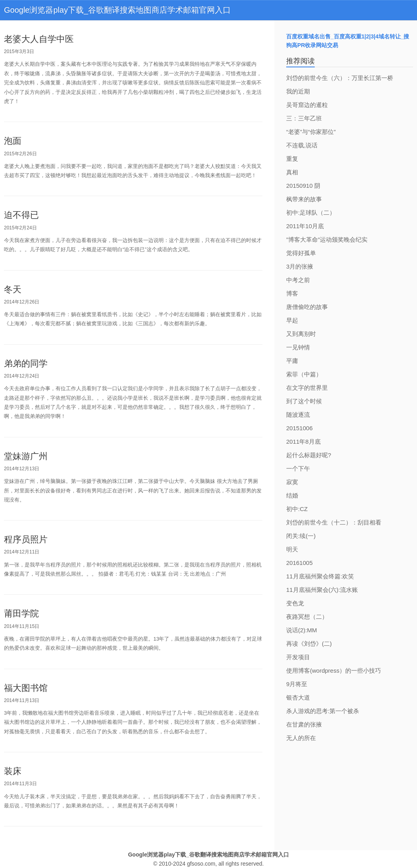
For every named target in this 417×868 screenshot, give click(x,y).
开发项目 (298, 657)
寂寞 (292, 482)
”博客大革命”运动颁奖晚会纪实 (327, 239)
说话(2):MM (302, 630)
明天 (292, 549)
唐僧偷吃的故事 (307, 307)
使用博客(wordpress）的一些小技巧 (334, 671)
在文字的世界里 (307, 388)
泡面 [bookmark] (13, 141)
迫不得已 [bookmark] (21, 215)
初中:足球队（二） (311, 213)
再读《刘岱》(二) (309, 644)
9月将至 (297, 684)
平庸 (292, 361)
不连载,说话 (302, 145)
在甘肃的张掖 (304, 724)
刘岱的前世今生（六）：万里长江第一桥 (340, 78)
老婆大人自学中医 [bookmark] (39, 39)
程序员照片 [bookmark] (26, 539)
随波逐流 (298, 415)
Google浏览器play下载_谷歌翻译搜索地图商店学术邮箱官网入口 (117, 10)
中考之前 (298, 280)
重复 (292, 159)
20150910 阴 (303, 186)
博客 (292, 293)
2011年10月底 (305, 226)
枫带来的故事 (304, 199)
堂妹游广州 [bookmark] (26, 456)
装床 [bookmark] (13, 771)
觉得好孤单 (301, 253)
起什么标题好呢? (309, 455)
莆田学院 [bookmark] (21, 613)
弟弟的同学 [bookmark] (26, 363)
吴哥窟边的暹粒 (307, 105)
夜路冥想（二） (307, 617)
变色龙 (295, 603)
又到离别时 (301, 334)
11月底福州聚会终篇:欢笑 (320, 576)
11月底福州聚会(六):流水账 (322, 590)
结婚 (292, 495)
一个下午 (298, 468)
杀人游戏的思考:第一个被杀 (323, 711)
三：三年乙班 (304, 118)
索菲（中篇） (304, 374)
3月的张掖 (300, 266)
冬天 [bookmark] (13, 289)
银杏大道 (298, 697)
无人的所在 (301, 738)
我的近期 (298, 91)
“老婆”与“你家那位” (311, 132)
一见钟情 (298, 347)
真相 (292, 172)
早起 (292, 320)
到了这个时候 (304, 401)
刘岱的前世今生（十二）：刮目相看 (334, 522)
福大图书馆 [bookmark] (26, 688)
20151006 (299, 428)
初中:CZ (297, 509)
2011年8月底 (303, 442)
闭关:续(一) (301, 536)
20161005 (299, 563)
